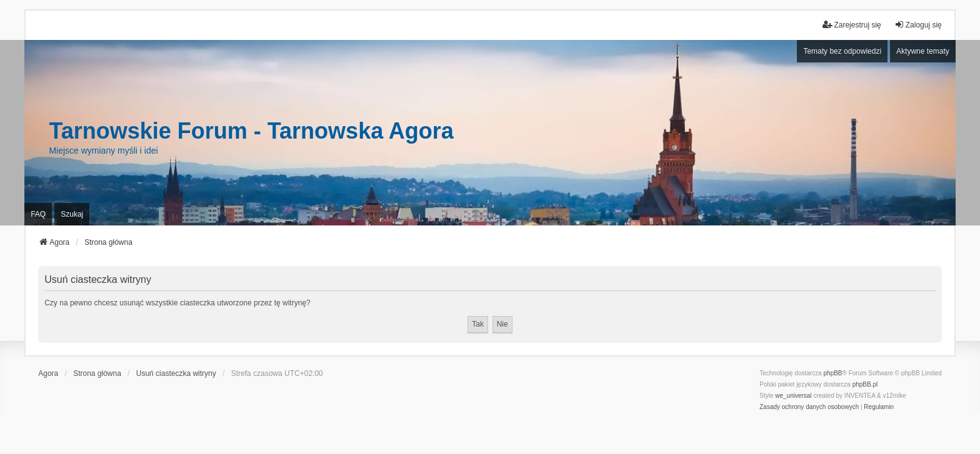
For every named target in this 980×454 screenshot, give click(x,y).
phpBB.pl (865, 384)
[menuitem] (809, 407)
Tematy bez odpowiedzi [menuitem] (842, 51)
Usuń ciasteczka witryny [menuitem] (176, 373)
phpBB (833, 373)
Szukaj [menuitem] (72, 214)
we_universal (793, 396)
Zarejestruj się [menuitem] (852, 25)
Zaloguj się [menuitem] (918, 25)
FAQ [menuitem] (38, 214)
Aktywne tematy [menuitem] (923, 51)
